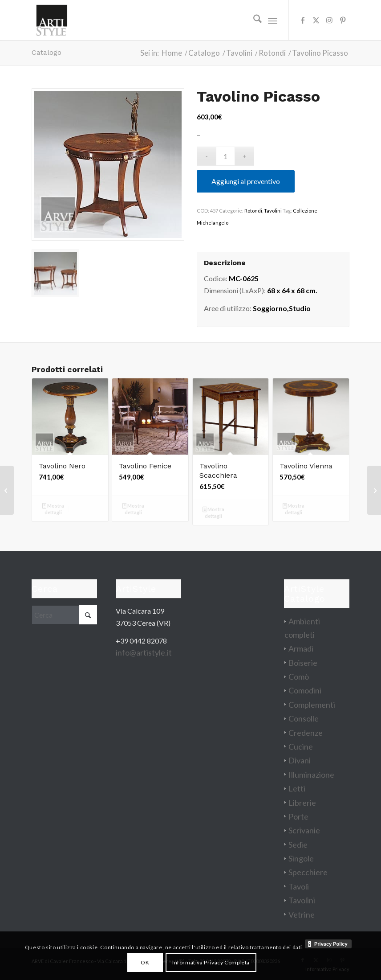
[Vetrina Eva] (374, 490)
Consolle (304, 718)
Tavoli (299, 886)
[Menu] (273, 20)
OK (145, 962)
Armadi (301, 648)
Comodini (305, 690)
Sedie (298, 845)
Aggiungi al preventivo (246, 181)
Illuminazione (311, 775)
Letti (297, 788)
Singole (301, 858)
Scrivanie (304, 830)
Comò (299, 677)
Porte (298, 816)
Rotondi (253, 211)
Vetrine (302, 914)
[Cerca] (253, 20)
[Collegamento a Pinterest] (343, 20)
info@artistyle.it (144, 652)
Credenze (306, 733)
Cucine (301, 746)
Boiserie (303, 663)
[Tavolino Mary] (7, 490)
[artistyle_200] (52, 20)
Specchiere (308, 872)
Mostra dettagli (53, 509)
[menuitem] (253, 20)
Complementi (312, 705)
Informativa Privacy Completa (211, 962)
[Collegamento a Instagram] (329, 20)
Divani (300, 760)
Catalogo (47, 52)
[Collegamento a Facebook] (303, 20)
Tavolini (273, 211)
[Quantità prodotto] (225, 156)
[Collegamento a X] (316, 20)
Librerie (302, 803)
